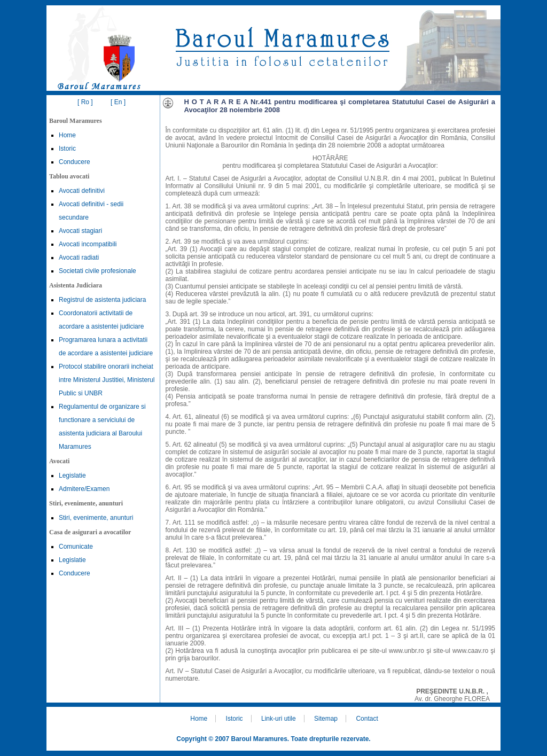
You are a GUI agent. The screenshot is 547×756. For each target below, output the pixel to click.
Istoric (67, 149)
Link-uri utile (279, 719)
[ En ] (118, 102)
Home (67, 135)
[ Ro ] (85, 102)
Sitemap (326, 719)
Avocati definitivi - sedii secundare (91, 211)
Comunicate (76, 547)
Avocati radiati (79, 258)
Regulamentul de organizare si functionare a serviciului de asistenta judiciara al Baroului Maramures (102, 427)
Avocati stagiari (80, 231)
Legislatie (72, 476)
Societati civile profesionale (97, 271)
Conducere (75, 162)
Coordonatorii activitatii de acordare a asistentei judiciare (101, 320)
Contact (367, 719)
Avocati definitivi (82, 191)
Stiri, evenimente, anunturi (96, 518)
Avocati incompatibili (88, 244)
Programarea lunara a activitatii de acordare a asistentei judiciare (106, 346)
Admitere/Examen (84, 489)
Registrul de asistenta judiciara (102, 300)
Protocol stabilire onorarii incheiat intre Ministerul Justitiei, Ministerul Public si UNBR (107, 380)
